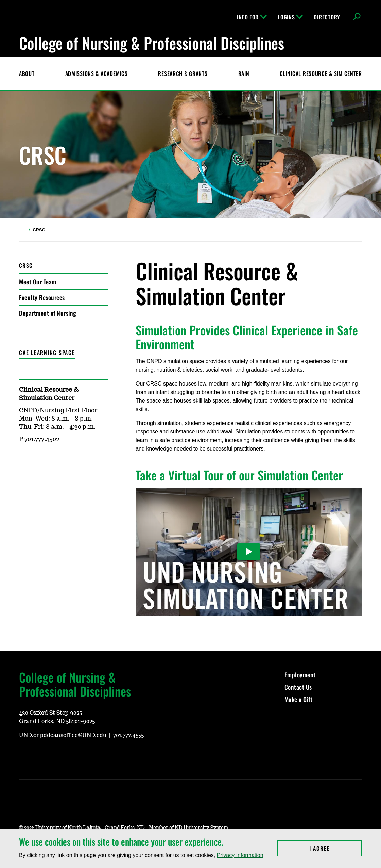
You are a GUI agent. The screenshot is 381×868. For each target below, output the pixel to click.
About (27, 73)
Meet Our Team (38, 282)
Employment (300, 675)
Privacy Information (240, 855)
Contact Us (298, 687)
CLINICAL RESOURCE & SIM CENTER (321, 73)
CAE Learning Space (47, 353)
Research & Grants (183, 73)
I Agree (336, 848)
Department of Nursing (48, 313)
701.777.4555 (128, 735)
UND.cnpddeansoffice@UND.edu (63, 735)
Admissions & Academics (97, 73)
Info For (252, 17)
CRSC (26, 265)
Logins (290, 17)
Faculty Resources (42, 297)
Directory (327, 17)
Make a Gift (299, 699)
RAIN (244, 73)
